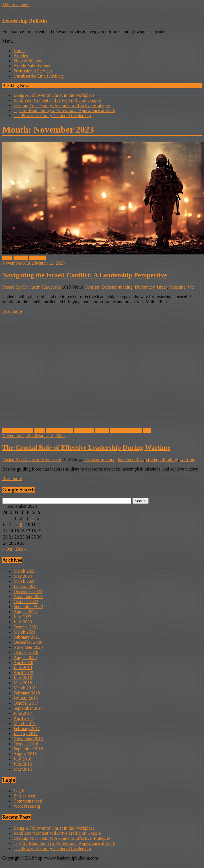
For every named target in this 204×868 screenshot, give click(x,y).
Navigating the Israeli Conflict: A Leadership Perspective (85, 275)
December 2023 (28, 591)
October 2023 (26, 602)
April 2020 (23, 662)
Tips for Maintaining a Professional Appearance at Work (64, 110)
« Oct (7, 549)
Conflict (92, 287)
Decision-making (117, 287)
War (191, 287)
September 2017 (28, 708)
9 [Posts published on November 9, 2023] (21, 525)
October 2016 (26, 744)
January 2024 (26, 586)
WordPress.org (27, 806)
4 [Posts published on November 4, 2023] (32, 518)
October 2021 (26, 627)
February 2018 (27, 693)
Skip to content (16, 5)
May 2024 (23, 576)
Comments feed (28, 801)
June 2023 (23, 622)
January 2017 (26, 734)
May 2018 (23, 683)
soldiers (102, 430)
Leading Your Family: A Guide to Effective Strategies (62, 105)
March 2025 (25, 571)
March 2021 (25, 632)
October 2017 (26, 703)
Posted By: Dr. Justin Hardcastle (32, 287)
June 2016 (23, 764)
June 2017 (23, 713)
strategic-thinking (126, 430)
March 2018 (25, 688)
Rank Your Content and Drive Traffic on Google (57, 100)
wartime (188, 459)
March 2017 (25, 723)
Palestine (38, 258)
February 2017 (27, 729)
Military (21, 258)
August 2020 (25, 657)
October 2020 (26, 652)
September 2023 (28, 607)
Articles (21, 56)
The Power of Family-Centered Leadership (52, 116)
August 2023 (25, 612)
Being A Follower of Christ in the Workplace (54, 95)
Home (19, 51)
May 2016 (23, 769)
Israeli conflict (131, 459)
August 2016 (25, 754)
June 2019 (23, 668)
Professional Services (33, 71)
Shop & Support (28, 61)
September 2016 (28, 749)
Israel (7, 258)
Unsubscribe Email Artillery (39, 76)
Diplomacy (145, 287)
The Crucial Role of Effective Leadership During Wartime (86, 447)
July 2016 (22, 759)
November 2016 (28, 739)
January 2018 (26, 698)
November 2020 (28, 647)
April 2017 (23, 718)
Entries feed (24, 796)
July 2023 (22, 617)
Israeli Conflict (59, 430)
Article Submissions (32, 66)
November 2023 (28, 596)
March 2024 (25, 581)
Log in (19, 791)
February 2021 (27, 637)
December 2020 (28, 642)
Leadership (84, 430)
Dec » (21, 549)
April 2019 (23, 673)
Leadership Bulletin (25, 21)
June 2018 (23, 678)
